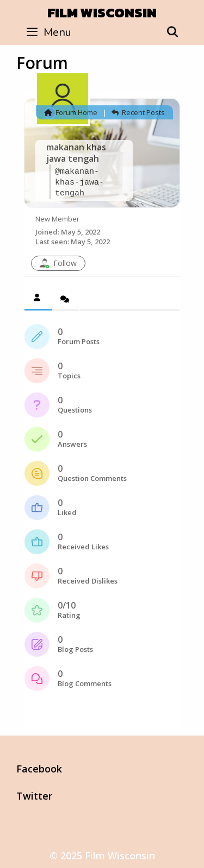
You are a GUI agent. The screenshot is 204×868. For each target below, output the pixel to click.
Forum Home (71, 112)
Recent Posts (138, 112)
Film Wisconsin (102, 12)
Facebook (39, 769)
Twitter (34, 796)
